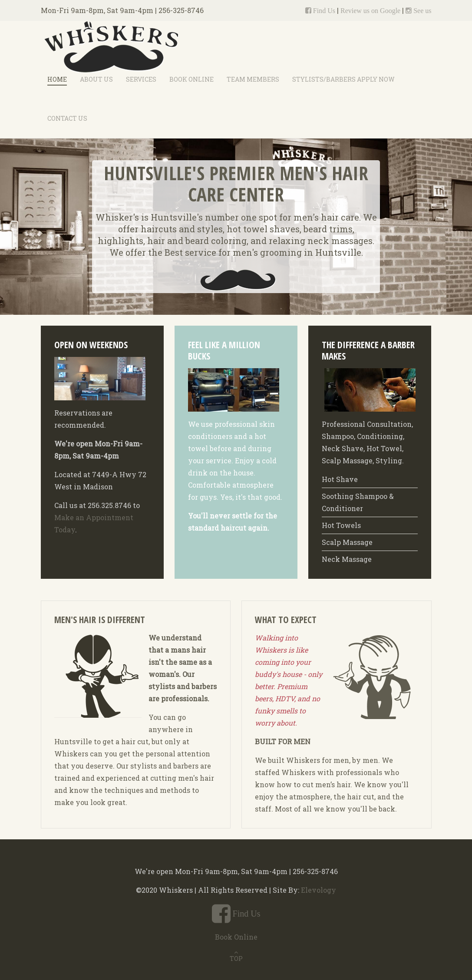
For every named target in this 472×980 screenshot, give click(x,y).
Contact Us (67, 118)
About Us (96, 79)
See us (421, 10)
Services (141, 79)
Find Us (323, 10)
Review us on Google (370, 10)
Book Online (191, 79)
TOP (236, 959)
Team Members (253, 79)
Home (57, 79)
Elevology (319, 890)
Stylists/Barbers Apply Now (343, 79)
